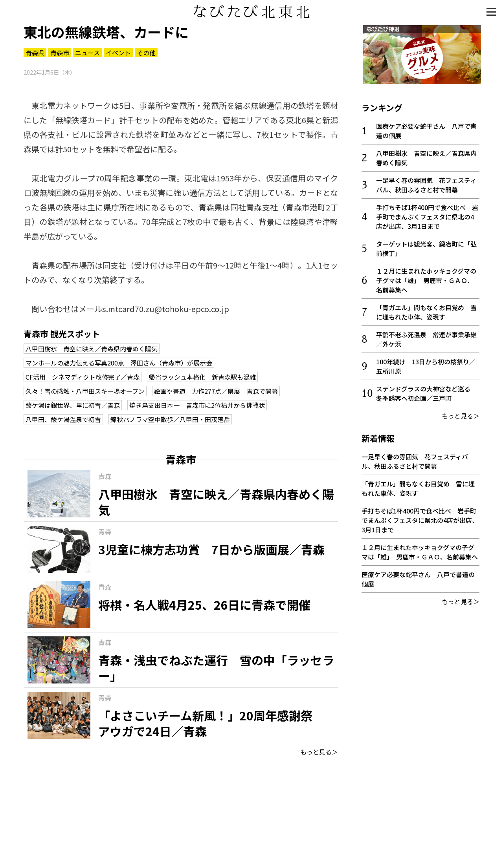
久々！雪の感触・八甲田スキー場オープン (85, 391)
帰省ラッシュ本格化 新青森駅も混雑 (202, 377)
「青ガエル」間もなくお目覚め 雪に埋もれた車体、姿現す (426, 311)
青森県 (35, 53)
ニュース (87, 53)
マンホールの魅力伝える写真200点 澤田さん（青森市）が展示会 (119, 363)
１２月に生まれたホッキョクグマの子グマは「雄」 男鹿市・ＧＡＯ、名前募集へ (426, 279)
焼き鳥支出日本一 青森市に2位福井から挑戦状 (197, 405)
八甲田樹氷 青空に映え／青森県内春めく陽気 (92, 349)
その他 (146, 53)
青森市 (60, 53)
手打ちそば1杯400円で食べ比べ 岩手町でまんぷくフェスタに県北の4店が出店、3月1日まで (427, 215)
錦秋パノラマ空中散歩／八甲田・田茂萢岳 (170, 419)
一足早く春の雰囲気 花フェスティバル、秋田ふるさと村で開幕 (426, 183)
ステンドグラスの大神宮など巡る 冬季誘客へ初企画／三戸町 (426, 392)
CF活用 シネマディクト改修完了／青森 (83, 377)
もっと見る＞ (319, 752)
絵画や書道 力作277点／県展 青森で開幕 (216, 391)
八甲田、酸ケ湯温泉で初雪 (63, 419)
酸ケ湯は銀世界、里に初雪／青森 (73, 405)
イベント (118, 53)
